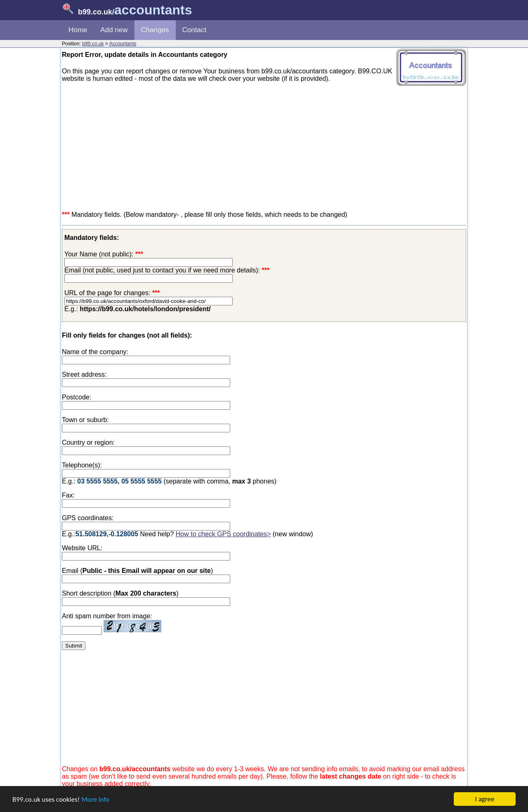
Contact (194, 30)
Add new (114, 30)
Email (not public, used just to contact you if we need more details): (167, 270)
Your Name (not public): (99, 254)
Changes (155, 30)
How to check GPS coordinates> (223, 534)
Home (78, 30)
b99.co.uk (93, 44)
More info (95, 799)
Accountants (123, 44)
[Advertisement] (264, 147)
